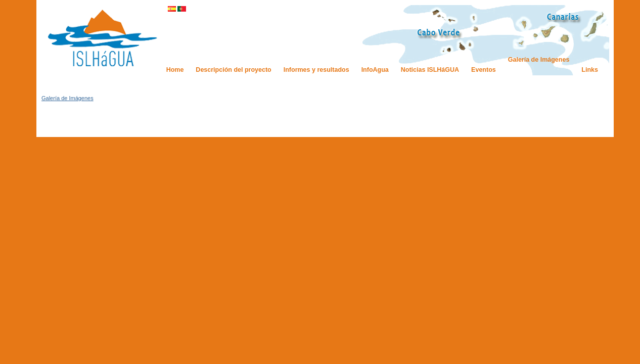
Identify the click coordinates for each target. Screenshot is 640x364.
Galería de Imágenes (67, 98)
